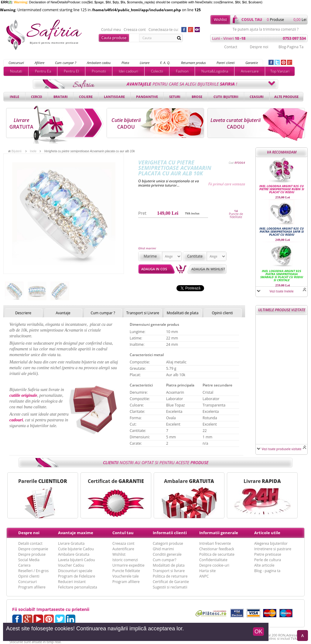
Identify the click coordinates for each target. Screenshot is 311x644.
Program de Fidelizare (77, 576)
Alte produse (286, 97)
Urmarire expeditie (128, 565)
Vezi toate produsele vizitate (282, 449)
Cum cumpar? (164, 560)
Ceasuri (257, 97)
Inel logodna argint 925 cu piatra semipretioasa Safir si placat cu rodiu (282, 231)
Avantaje (63, 313)
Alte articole (264, 565)
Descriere (23, 313)
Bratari (61, 97)
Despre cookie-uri (214, 565)
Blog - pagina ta (267, 571)
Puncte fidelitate (126, 571)
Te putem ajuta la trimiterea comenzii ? (266, 29)
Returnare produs (193, 63)
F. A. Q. (165, 63)
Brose (197, 97)
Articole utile (267, 533)
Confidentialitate (213, 560)
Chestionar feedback (217, 549)
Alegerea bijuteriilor (271, 543)
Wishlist (220, 20)
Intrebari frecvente (215, 543)
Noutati (16, 71)
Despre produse (32, 554)
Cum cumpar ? (66, 63)
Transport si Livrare (143, 313)
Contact (231, 47)
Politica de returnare (170, 576)
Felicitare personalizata (78, 587)
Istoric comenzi (125, 560)
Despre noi (259, 47)
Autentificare (123, 549)
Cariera (24, 565)
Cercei (37, 97)
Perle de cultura (268, 560)
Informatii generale (219, 533)
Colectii (157, 71)
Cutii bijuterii (226, 97)
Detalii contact (30, 543)
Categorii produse (168, 543)
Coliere (86, 97)
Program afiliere (32, 587)
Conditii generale (167, 554)
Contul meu (111, 30)
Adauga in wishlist (208, 269)
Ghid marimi (147, 248)
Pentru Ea (43, 71)
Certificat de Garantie (171, 582)
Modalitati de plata (183, 313)
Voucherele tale (126, 576)
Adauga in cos (154, 269)
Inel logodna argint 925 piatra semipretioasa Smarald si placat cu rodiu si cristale (282, 275)
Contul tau (123, 533)
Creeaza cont (135, 30)
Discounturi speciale (75, 571)
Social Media (29, 560)
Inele (14, 97)
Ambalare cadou (99, 63)
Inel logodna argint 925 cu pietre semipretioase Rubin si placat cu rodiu (282, 189)
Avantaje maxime (76, 533)
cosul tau (252, 20)
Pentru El (71, 71)
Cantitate (195, 256)
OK (258, 632)
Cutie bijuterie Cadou (76, 549)
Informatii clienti (170, 533)
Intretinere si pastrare (273, 549)
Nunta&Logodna (215, 71)
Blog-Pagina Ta (291, 47)
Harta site (207, 571)
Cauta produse (114, 38)
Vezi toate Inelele (281, 291)
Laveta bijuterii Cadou (77, 560)
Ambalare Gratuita (74, 554)
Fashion (182, 71)
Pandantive (147, 97)
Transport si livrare (169, 571)
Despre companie (33, 549)
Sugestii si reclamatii (170, 587)
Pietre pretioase (268, 554)
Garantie (252, 63)
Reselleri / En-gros (33, 571)
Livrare (145, 63)
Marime (150, 256)
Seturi (175, 97)
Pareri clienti (226, 63)
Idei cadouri (128, 71)
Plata (125, 63)
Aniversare (250, 71)
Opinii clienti (222, 313)
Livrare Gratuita (71, 543)
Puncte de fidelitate (236, 215)
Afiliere (39, 63)
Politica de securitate (217, 554)
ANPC (204, 576)
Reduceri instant (72, 582)
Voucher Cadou (71, 565)
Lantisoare (114, 97)
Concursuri (16, 63)
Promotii (99, 71)
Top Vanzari (280, 71)
